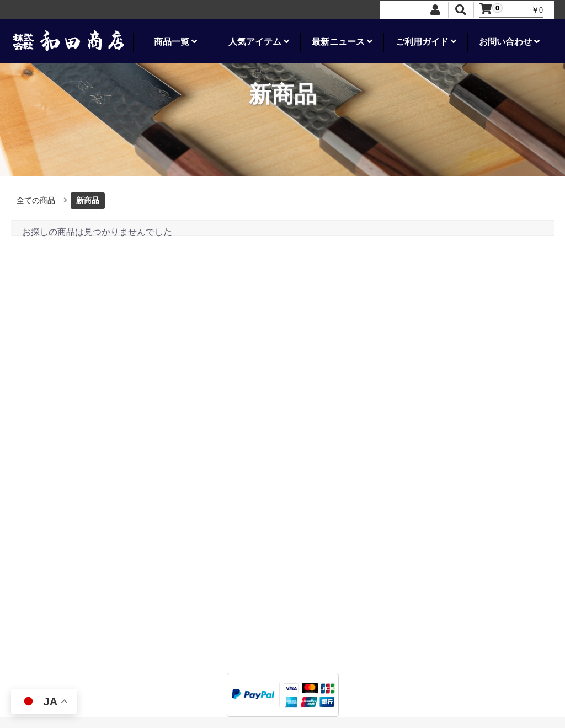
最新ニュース (342, 42)
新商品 (88, 200)
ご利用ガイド (426, 42)
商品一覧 (175, 42)
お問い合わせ (509, 42)
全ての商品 (36, 200)
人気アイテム (259, 42)
